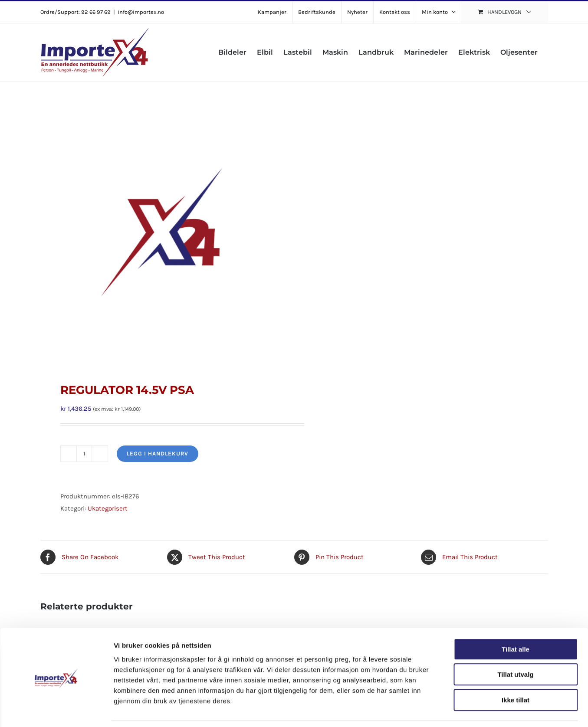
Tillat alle (516, 621)
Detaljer (462, 710)
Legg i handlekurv (158, 454)
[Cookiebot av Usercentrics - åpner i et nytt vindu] (56, 710)
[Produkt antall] (84, 454)
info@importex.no (141, 12)
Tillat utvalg (515, 647)
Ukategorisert (108, 508)
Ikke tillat (516, 672)
